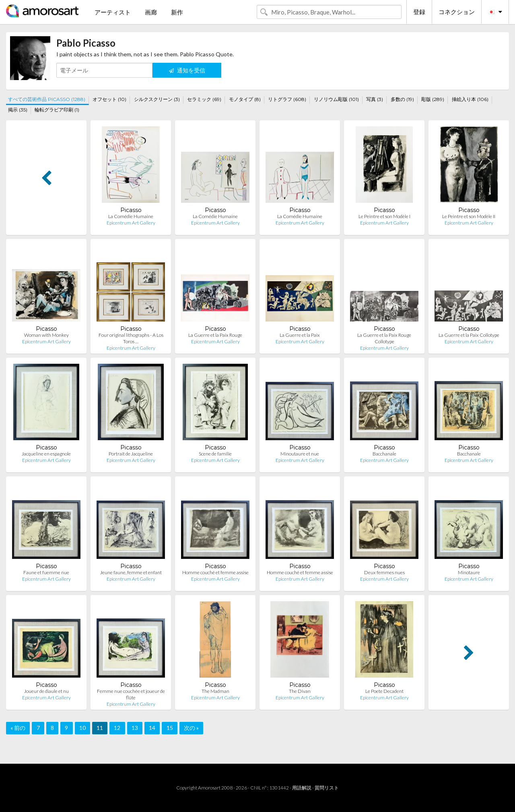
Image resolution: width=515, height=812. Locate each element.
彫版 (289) (433, 99)
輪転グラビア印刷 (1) (57, 110)
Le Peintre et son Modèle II (469, 216)
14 (152, 728)
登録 (419, 12)
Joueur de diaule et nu (46, 691)
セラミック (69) (204, 99)
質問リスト (327, 788)
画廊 (151, 12)
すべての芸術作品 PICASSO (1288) (47, 99)
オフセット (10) (109, 99)
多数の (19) (402, 99)
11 (100, 728)
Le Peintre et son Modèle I (384, 216)
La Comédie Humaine (131, 216)
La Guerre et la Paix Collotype (469, 335)
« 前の (18, 728)
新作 (177, 12)
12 (117, 728)
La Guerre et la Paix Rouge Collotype (384, 338)
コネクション (457, 12)
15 (170, 728)
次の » (191, 728)
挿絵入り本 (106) (470, 99)
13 (135, 728)
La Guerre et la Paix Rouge (215, 335)
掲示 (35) (18, 110)
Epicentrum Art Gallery (131, 223)
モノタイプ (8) (245, 99)
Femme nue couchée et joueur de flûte (131, 694)
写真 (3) (375, 99)
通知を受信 (187, 70)
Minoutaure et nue (300, 454)
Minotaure (469, 572)
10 (82, 728)
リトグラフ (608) (287, 99)
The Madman (215, 691)
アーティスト (113, 12)
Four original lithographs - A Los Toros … (131, 338)
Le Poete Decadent (384, 691)
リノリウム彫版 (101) (336, 99)
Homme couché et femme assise (215, 572)
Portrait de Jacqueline (131, 454)
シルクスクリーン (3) (157, 99)
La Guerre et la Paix (300, 335)
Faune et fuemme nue (46, 572)
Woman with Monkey (46, 335)
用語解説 (302, 788)
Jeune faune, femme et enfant (131, 572)
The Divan (300, 691)
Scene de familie (215, 454)
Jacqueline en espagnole (46, 454)
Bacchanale (384, 454)
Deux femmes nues (384, 572)
